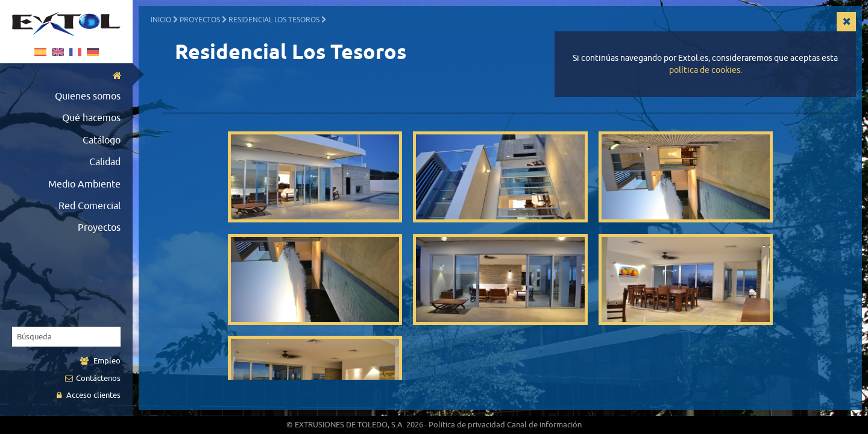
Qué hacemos (91, 118)
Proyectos (99, 228)
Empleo (100, 361)
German (93, 52)
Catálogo (102, 140)
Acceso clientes (89, 395)
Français (75, 52)
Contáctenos (93, 378)
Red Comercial (90, 206)
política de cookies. (706, 70)
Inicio (161, 20)
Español (40, 52)
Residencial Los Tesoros (274, 20)
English (58, 52)
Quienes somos (88, 96)
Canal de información (544, 425)
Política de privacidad (467, 425)
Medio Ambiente (84, 184)
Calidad (105, 162)
